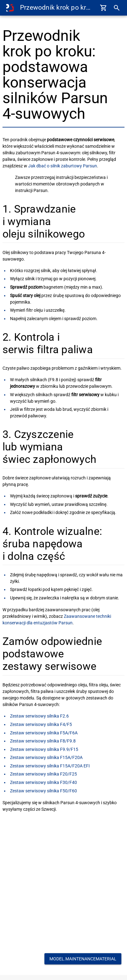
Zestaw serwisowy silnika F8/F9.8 (43, 741)
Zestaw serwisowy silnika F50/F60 (43, 791)
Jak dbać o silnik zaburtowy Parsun (63, 166)
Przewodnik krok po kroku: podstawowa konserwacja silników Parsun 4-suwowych (57, 7)
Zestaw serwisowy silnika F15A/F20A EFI (50, 766)
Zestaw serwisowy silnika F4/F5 (41, 724)
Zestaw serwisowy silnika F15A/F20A (46, 757)
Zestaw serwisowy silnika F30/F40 (43, 782)
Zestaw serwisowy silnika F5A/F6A (44, 733)
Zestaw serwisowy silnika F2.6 (39, 716)
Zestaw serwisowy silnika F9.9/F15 (44, 749)
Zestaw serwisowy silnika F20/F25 (43, 774)
